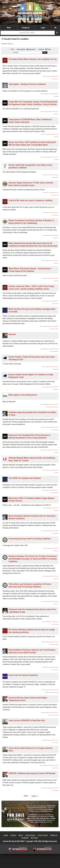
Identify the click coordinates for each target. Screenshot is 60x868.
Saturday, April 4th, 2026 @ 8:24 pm (52, 76)
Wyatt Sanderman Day (55, 352)
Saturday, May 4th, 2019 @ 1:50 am (52, 548)
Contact (13, 835)
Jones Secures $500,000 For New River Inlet (27, 720)
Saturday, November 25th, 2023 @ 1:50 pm (51, 112)
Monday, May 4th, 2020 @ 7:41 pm (53, 508)
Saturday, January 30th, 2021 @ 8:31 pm (52, 427)
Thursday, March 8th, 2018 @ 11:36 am (52, 642)
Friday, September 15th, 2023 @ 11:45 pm (51, 134)
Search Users (7, 44)
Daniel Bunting (56, 369)
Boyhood (12, 334)
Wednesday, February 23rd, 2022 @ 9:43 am (51, 326)
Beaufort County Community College (52, 692)
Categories (26, 28)
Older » (26, 796)
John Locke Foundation (55, 329)
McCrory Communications (54, 715)
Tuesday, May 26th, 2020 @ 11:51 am (52, 490)
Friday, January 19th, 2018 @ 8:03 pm (52, 667)
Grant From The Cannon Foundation (23, 675)
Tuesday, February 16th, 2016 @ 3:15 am (52, 713)
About (21, 835)
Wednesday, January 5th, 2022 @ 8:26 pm (51, 349)
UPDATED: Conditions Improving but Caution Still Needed (32, 773)
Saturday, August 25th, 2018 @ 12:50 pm (52, 601)
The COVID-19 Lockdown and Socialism (25, 478)
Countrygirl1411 (56, 177)
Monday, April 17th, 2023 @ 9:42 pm (52, 235)
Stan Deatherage (56, 533)
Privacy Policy (43, 835)
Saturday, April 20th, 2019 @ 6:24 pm (52, 576)
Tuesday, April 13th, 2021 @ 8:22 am (52, 387)
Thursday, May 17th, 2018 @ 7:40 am (52, 622)
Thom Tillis (57, 551)
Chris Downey (56, 743)
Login (43, 28)
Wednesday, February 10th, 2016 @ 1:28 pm (51, 765)
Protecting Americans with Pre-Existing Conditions (30, 539)
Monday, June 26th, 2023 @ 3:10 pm (52, 213)
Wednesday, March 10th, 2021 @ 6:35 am (51, 404)
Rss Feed (34, 838)
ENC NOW (57, 96)
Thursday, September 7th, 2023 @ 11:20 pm (51, 157)
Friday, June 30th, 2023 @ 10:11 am (52, 193)
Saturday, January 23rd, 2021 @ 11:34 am (51, 450)
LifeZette (57, 473)
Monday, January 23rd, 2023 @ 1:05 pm (52, 278)
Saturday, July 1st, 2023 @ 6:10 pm (52, 175)
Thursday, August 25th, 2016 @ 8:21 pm (52, 690)
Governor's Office (56, 195)
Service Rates (30, 835)
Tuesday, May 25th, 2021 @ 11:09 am (52, 367)
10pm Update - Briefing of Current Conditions (27, 84)
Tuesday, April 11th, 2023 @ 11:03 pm (52, 261)
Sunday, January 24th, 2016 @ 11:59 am (52, 788)
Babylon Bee (56, 238)
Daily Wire (57, 114)
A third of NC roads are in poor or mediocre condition (30, 200)
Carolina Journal (56, 79)
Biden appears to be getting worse (23, 395)
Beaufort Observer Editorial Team (53, 407)
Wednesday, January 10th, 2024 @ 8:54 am (51, 94)
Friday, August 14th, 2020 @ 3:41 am (52, 470)
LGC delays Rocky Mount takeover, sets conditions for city (33, 59)
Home (9, 28)
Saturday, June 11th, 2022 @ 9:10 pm (52, 301)
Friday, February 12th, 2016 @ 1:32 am (52, 740)
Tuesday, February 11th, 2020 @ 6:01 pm (52, 531)
